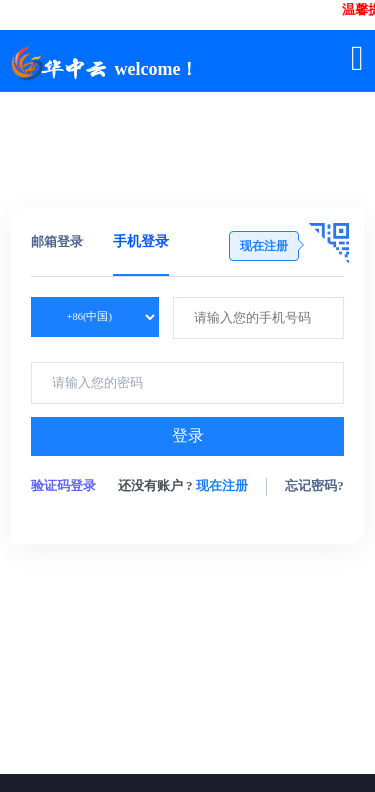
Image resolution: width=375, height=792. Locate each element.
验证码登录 (63, 485)
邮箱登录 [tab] (57, 241)
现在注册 (222, 485)
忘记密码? (314, 485)
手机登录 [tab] (141, 241)
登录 (188, 435)
